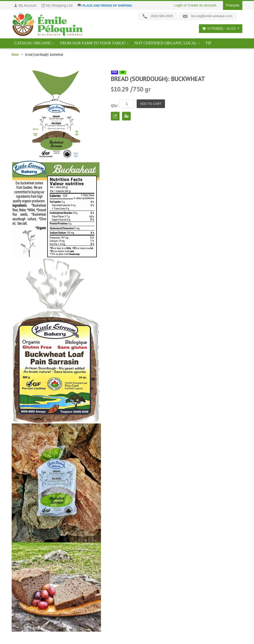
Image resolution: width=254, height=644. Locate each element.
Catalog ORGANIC (33, 43)
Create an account (202, 5)
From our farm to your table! (93, 43)
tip (208, 43)
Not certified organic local (165, 43)
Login (179, 5)
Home (15, 54)
